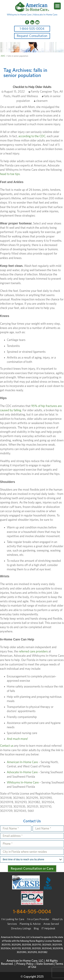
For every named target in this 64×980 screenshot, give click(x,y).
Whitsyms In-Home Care (23, 783)
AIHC (3, 56)
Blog (36, 929)
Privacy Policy (25, 964)
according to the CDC (32, 136)
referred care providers (34, 652)
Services (12, 924)
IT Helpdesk (48, 929)
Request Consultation (32, 36)
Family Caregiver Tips (44, 92)
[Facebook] (27, 22)
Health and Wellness (25, 96)
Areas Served (51, 924)
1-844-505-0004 (32, 29)
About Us (57, 919)
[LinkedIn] (32, 22)
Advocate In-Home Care (22, 772)
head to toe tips (10, 174)
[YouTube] (37, 22)
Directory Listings (21, 929)
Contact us (7, 746)
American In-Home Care (22, 762)
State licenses (45, 964)
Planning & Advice (30, 924)
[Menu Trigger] (57, 6)
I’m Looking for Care (13, 919)
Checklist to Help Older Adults (32, 87)
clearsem (42, 101)
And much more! (17, 739)
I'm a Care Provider (38, 919)
